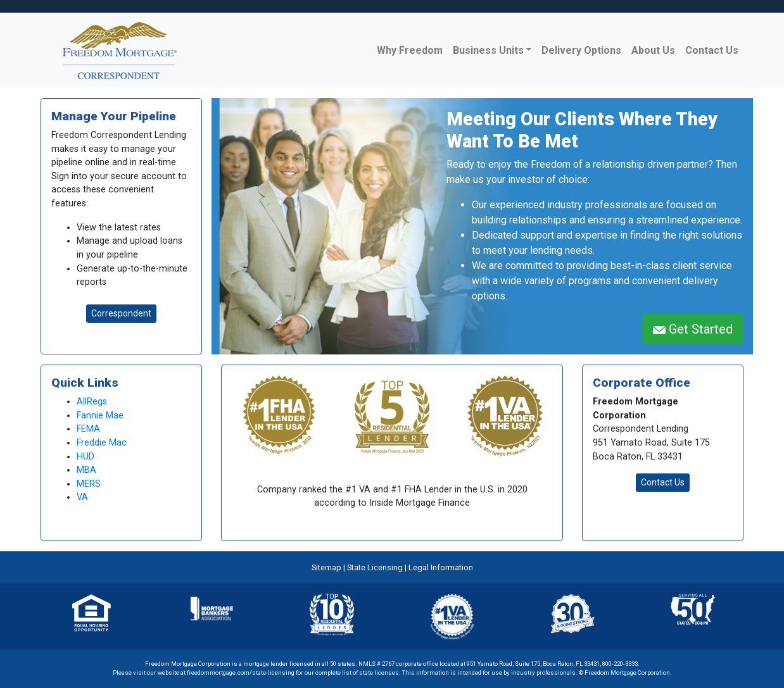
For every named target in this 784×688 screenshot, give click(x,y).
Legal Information (441, 567)
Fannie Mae (100, 416)
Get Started (693, 329)
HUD (85, 457)
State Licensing (375, 567)
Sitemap (326, 567)
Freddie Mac (102, 443)
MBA (86, 470)
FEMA (88, 429)
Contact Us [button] (663, 482)
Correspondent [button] (121, 313)
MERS (89, 484)
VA (82, 497)
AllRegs (92, 402)
